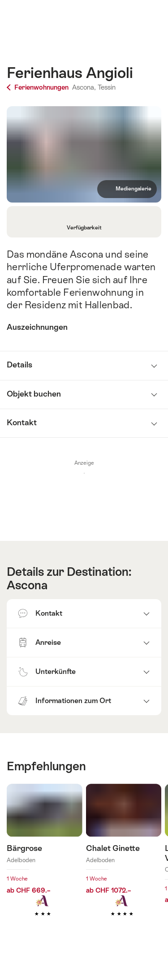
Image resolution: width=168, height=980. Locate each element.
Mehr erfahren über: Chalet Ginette (124, 863)
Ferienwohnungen (39, 87)
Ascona (27, 585)
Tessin (107, 87)
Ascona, (84, 87)
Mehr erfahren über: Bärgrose (45, 863)
